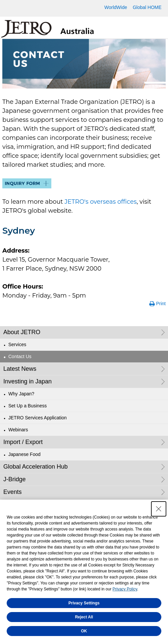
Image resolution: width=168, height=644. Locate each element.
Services (17, 344)
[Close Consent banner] (159, 511)
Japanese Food (24, 454)
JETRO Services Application (37, 418)
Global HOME (147, 7)
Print (161, 304)
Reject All (84, 619)
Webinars (18, 430)
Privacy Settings (84, 605)
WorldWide (116, 7)
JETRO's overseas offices (101, 202)
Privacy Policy (125, 591)
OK (84, 633)
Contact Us (20, 356)
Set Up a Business (27, 406)
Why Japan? (21, 394)
